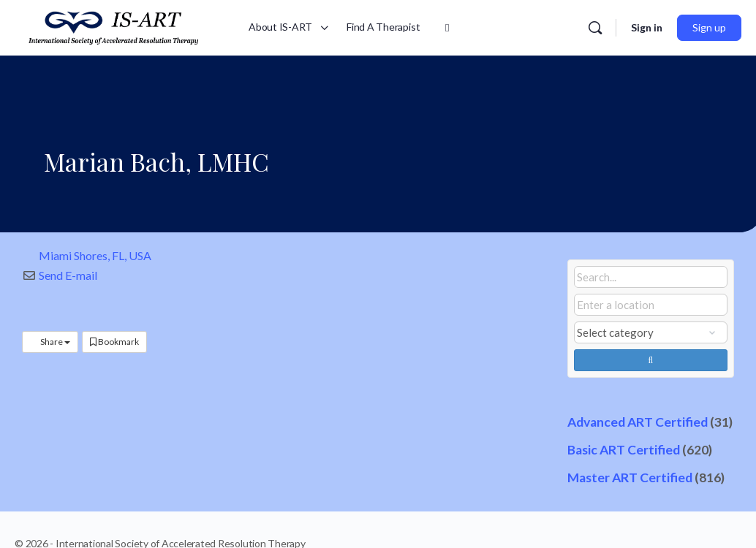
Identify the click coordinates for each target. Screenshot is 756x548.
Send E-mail (68, 275)
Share (50, 342)
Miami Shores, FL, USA (95, 255)
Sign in (647, 27)
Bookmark (114, 342)
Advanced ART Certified (638, 422)
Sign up (709, 27)
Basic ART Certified (624, 450)
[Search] (595, 28)
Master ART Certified (630, 477)
